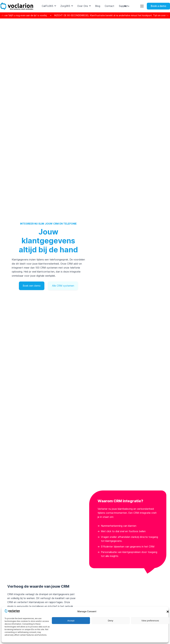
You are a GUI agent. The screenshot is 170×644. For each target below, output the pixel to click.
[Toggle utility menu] (142, 6)
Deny (110, 621)
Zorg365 (65, 6)
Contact (109, 6)
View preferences (150, 621)
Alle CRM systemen (63, 286)
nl (126, 6)
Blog (98, 6)
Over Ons (83, 6)
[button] (168, 612)
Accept (71, 621)
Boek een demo (32, 286)
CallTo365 (47, 6)
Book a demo (158, 6)
